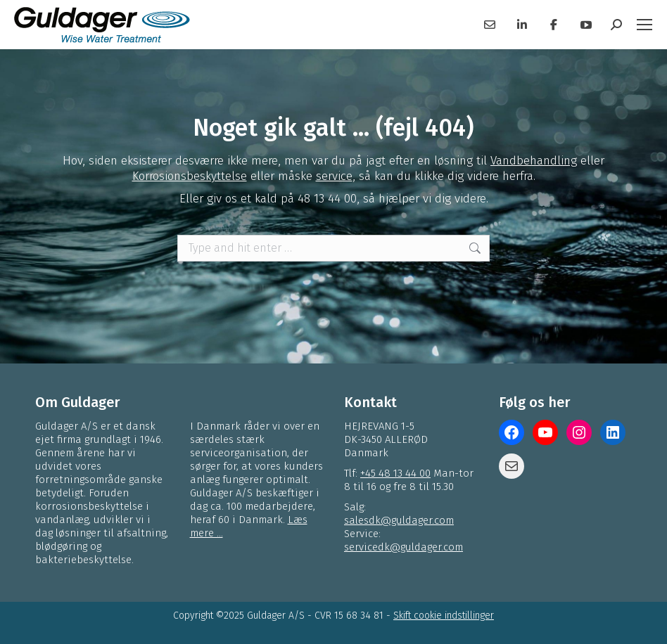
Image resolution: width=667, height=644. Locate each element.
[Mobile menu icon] (644, 25)
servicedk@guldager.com (404, 547)
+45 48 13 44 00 (395, 473)
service (334, 176)
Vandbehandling (534, 161)
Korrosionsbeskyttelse (190, 176)
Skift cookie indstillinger (444, 616)
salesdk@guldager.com (399, 520)
